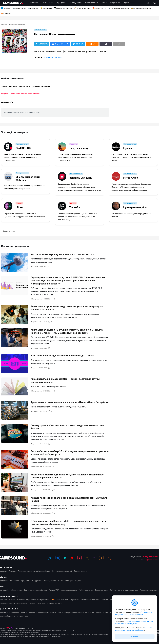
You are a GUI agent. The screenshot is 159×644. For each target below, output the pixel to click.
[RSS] (109, 558)
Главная (4, 24)
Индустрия (35, 322)
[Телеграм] (50, 558)
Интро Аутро (131, 178)
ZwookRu (75, 207)
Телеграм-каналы (40, 30)
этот (70, 630)
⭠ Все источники (8, 231)
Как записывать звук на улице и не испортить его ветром (62, 254)
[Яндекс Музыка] (87, 558)
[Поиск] (153, 3)
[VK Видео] (79, 558)
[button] (42, 44)
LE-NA (19, 207)
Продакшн (34, 266)
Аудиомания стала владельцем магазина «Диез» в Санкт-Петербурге (70, 402)
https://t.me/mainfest (53, 57)
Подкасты (74, 144)
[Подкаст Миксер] (94, 558)
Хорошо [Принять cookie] (135, 636)
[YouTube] (72, 558)
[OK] (101, 558)
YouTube (19, 203)
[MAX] (65, 558)
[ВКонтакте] (58, 558)
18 (52, 444)
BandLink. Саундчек (80, 178)
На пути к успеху (79, 148)
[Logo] (13, 3)
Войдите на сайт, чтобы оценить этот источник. (21, 94)
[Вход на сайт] (149, 3)
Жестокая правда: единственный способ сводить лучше (62, 356)
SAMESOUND (23, 148)
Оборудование (36, 299)
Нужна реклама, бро (135, 207)
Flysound (128, 148)
